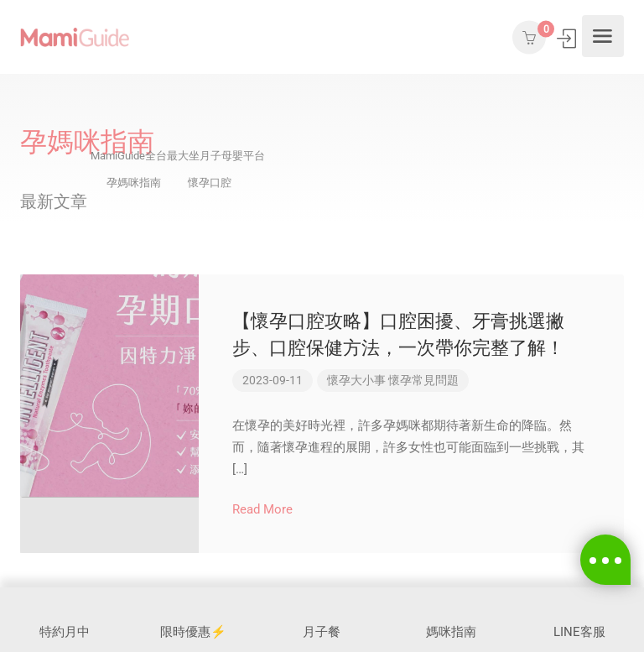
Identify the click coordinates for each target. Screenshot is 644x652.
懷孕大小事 (356, 380)
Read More (270, 509)
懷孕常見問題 (423, 380)
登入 (568, 38)
